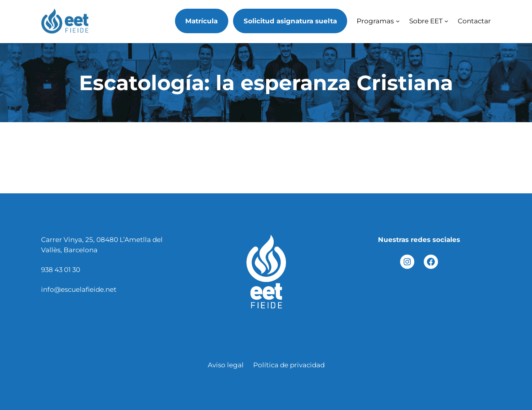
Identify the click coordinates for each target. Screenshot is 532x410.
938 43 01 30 (61, 270)
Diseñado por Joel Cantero (266, 385)
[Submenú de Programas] (398, 21)
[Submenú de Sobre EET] (446, 21)
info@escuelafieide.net (79, 289)
